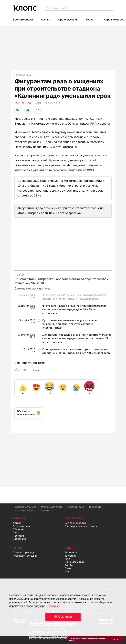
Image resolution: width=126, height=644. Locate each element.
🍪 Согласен (63, 617)
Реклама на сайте (52, 507)
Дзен (68, 568)
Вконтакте (71, 552)
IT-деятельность (25, 510)
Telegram (70, 556)
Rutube (69, 565)
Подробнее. (54, 606)
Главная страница (26, 507)
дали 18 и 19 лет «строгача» (61, 213)
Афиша (46, 19)
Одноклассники (74, 562)
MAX (67, 559)
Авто (16, 532)
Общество (19, 529)
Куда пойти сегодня (25, 556)
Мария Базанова (51, 103)
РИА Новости (100, 123)
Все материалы (23, 19)
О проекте (95, 507)
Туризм (91, 19)
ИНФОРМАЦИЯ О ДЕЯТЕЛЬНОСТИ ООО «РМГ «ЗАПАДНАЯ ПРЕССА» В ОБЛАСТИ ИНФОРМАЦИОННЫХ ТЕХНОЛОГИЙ (55, 638)
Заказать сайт (76, 507)
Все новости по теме (30, 363)
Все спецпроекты (75, 523)
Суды (37, 370)
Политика (19, 536)
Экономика (20, 539)
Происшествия (68, 19)
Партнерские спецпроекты (81, 526)
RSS (67, 571)
